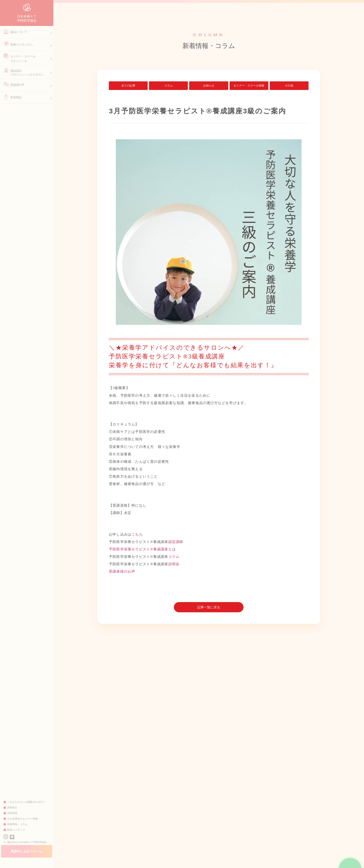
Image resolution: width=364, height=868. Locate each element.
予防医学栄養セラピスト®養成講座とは (142, 551)
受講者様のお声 (122, 573)
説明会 (174, 566)
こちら (137, 536)
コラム (174, 558)
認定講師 (176, 543)
